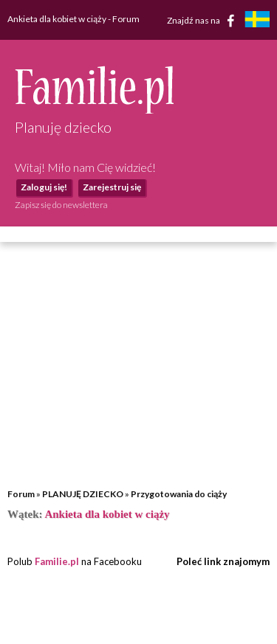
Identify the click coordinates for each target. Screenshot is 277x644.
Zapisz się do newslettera (61, 205)
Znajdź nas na (204, 21)
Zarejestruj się (112, 187)
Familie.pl (57, 561)
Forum (21, 494)
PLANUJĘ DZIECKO (83, 494)
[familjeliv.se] (257, 21)
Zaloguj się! (44, 187)
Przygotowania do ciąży (179, 494)
